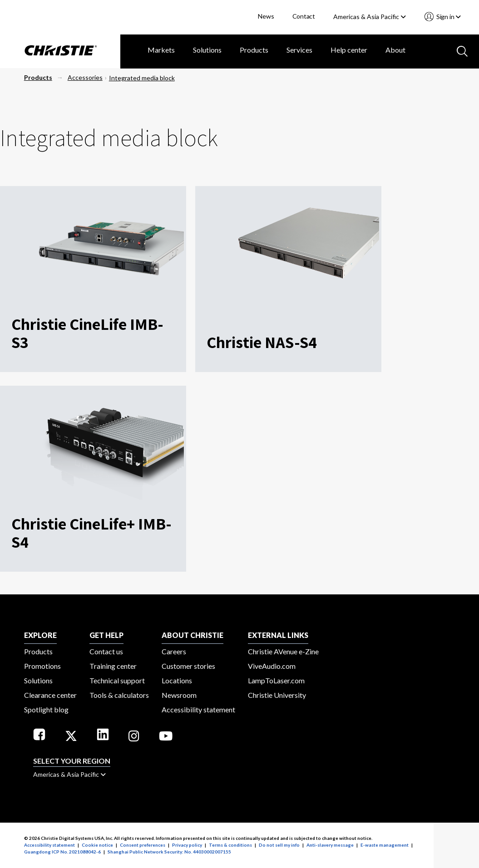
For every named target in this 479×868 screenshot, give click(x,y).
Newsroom (179, 695)
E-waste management (385, 845)
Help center (349, 50)
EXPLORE (40, 635)
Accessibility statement (198, 709)
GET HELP (106, 635)
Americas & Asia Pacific (370, 17)
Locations (177, 680)
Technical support (117, 680)
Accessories (85, 77)
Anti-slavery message (330, 845)
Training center (113, 666)
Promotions (42, 666)
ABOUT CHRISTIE (193, 635)
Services (299, 50)
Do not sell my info (279, 845)
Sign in (448, 17)
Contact (304, 16)
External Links (278, 635)
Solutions (207, 50)
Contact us (106, 651)
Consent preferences (143, 845)
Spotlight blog (46, 709)
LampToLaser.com (276, 680)
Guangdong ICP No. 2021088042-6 (62, 852)
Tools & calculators (119, 695)
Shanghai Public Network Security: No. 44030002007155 (169, 852)
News (266, 16)
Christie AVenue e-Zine (283, 651)
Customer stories (188, 666)
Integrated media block (142, 78)
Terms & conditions (230, 845)
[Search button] (461, 50)
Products (254, 50)
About (395, 50)
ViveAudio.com (272, 666)
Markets (161, 50)
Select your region (72, 761)
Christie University (277, 695)
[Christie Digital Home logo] (60, 51)
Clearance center (50, 695)
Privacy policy (187, 845)
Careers (174, 651)
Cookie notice (97, 845)
